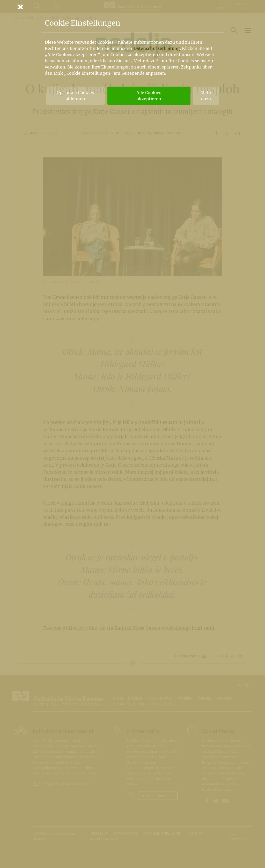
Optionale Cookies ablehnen (75, 96)
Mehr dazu (206, 96)
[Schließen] (132, 7)
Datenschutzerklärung (157, 48)
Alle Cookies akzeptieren (149, 96)
